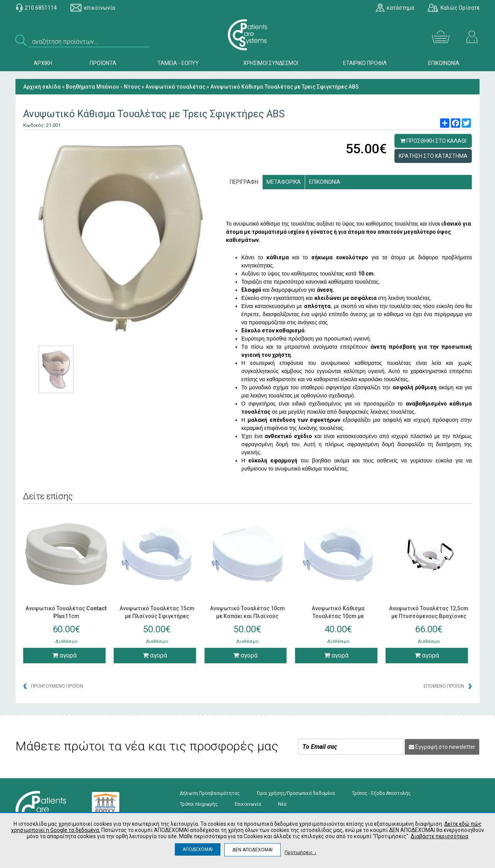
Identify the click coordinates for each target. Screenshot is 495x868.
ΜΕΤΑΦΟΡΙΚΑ (284, 182)
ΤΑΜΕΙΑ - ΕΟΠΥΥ (178, 63)
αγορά (64, 655)
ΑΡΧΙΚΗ (43, 63)
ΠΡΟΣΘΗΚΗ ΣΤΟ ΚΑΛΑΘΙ (433, 141)
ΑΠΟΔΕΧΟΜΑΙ (198, 849)
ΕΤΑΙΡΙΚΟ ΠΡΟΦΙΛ (365, 63)
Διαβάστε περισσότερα (440, 836)
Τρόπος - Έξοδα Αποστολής (381, 793)
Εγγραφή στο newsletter (442, 747)
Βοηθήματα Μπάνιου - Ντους (103, 87)
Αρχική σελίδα (42, 87)
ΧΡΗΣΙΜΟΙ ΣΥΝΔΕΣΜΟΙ (271, 63)
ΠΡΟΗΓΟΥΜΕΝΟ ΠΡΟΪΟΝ (57, 686)
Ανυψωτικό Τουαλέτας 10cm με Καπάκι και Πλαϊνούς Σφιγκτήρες (247, 616)
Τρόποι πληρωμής (199, 804)
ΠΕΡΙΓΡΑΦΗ (244, 182)
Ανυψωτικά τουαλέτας (175, 87)
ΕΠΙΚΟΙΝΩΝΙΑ (444, 63)
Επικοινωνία (248, 804)
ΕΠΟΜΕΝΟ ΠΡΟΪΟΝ (444, 686)
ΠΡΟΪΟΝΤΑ (103, 63)
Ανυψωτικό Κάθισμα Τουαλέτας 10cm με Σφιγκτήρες (338, 616)
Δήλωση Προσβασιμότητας (210, 793)
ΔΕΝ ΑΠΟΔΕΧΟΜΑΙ (253, 850)
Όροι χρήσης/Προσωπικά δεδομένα (296, 793)
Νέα (282, 804)
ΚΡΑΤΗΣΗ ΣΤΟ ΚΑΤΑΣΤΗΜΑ (433, 156)
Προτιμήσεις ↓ (300, 852)
